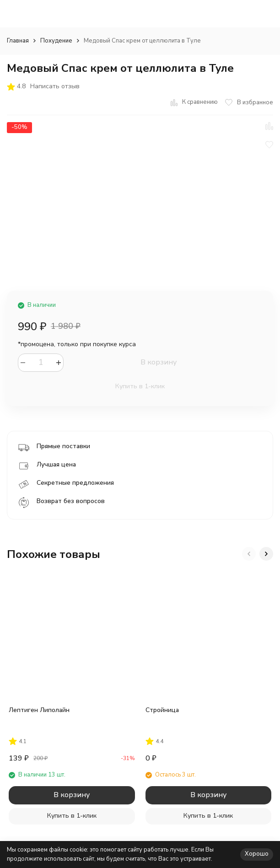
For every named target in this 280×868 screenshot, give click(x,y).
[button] (249, 554)
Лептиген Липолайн (39, 710)
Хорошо (257, 854)
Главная (18, 41)
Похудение (56, 41)
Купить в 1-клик (140, 386)
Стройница (162, 710)
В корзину (159, 362)
